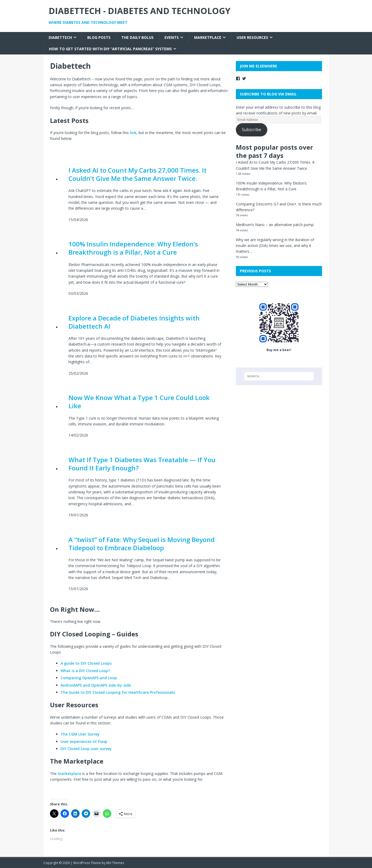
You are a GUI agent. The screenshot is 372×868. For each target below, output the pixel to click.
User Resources (252, 37)
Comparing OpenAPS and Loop (89, 678)
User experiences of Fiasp (84, 741)
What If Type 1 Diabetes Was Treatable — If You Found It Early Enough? (142, 464)
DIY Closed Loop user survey (86, 749)
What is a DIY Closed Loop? (85, 671)
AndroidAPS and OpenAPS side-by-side (96, 685)
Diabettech (60, 37)
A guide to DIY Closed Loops (86, 663)
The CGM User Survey (80, 734)
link (133, 133)
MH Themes (115, 863)
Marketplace (208, 37)
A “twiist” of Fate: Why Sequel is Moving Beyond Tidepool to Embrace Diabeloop (142, 544)
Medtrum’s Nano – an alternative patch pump (275, 225)
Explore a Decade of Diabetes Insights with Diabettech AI (134, 322)
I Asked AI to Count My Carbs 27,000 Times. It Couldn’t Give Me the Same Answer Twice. (137, 174)
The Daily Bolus (137, 37)
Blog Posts (99, 37)
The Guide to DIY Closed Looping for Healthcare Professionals (118, 692)
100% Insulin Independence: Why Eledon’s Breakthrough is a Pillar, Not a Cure (133, 248)
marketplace (69, 773)
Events (172, 37)
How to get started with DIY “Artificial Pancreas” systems (110, 49)
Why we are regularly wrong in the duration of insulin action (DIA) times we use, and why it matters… (275, 246)
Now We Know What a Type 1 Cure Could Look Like (139, 402)
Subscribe (252, 130)
